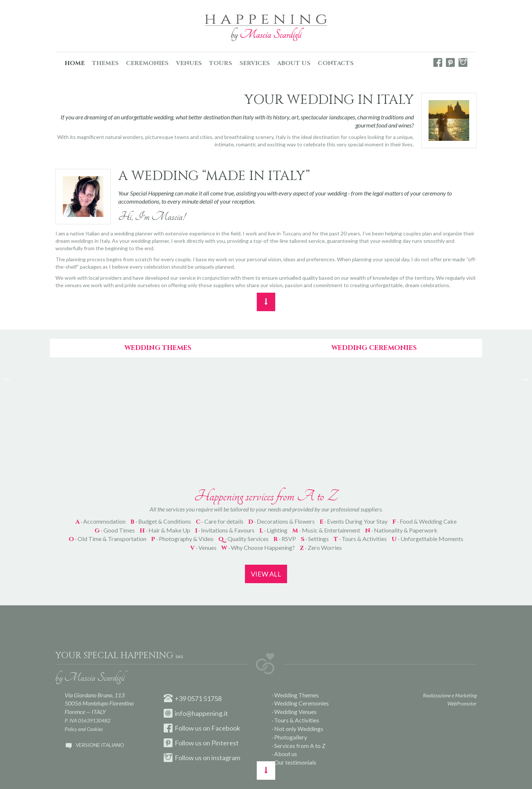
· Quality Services (243, 539)
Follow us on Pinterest (201, 743)
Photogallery (291, 737)
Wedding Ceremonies (374, 348)
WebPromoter (462, 704)
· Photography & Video (182, 539)
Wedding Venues (295, 712)
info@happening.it (196, 713)
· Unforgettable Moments (427, 539)
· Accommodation (100, 521)
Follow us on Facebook (202, 728)
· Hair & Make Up (165, 530)
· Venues (203, 547)
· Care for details (220, 521)
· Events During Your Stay (354, 521)
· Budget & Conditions (161, 521)
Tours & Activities (297, 720)
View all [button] (266, 574)
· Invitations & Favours (225, 530)
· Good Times (115, 530)
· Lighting (273, 530)
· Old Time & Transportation (108, 539)
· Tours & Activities (360, 539)
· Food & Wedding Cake (424, 521)
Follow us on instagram (202, 758)
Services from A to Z (300, 746)
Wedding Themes (158, 348)
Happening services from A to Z (266, 496)
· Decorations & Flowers (282, 521)
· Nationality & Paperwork (401, 530)
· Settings (315, 539)
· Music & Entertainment (326, 530)
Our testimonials (295, 762)
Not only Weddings (299, 729)
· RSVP (285, 539)
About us (286, 754)
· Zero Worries (321, 547)
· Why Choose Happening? (258, 547)
